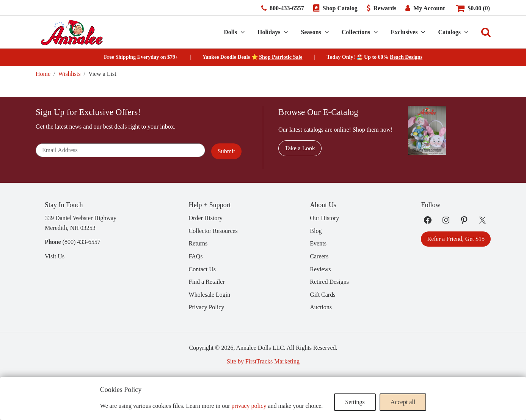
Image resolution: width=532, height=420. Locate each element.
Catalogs (449, 32)
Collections (356, 32)
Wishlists (70, 74)
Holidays (269, 32)
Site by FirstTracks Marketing (263, 361)
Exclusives (404, 32)
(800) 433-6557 (82, 242)
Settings (355, 402)
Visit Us (55, 256)
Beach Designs (406, 57)
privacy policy (249, 406)
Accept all (403, 402)
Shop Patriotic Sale (281, 57)
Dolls (230, 32)
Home (43, 74)
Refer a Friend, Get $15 (456, 239)
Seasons (311, 32)
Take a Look (300, 148)
